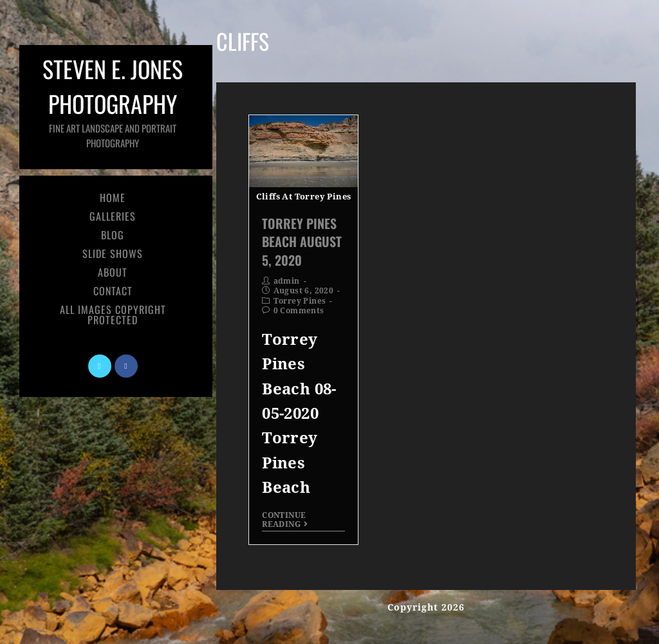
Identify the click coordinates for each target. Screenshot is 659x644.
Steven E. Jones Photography (113, 101)
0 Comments (299, 311)
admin (287, 281)
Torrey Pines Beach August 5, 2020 (302, 241)
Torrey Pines (300, 301)
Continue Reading (285, 520)
